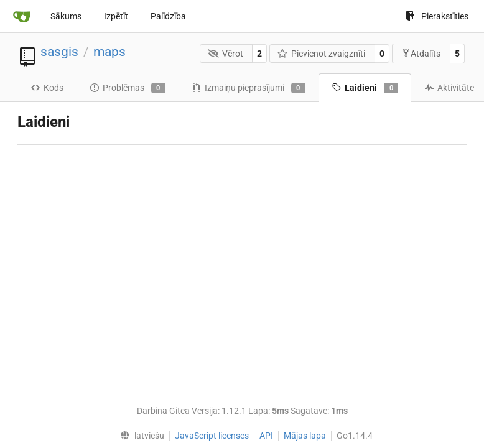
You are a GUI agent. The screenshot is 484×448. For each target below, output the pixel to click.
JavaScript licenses (212, 436)
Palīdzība (168, 16)
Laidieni (365, 88)
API (266, 436)
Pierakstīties (437, 16)
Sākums (66, 16)
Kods (47, 88)
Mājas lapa (305, 436)
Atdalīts (421, 53)
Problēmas (128, 88)
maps (109, 52)
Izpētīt (116, 16)
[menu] (139, 436)
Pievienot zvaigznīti (322, 54)
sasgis (59, 52)
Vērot (226, 54)
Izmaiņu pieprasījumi (249, 88)
